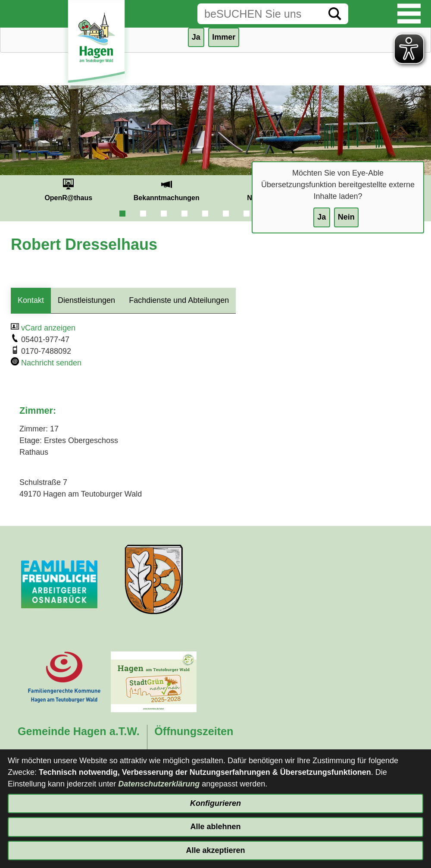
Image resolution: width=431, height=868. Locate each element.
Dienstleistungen (86, 300)
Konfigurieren (215, 803)
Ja (322, 217)
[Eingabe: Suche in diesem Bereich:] (259, 14)
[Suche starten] (335, 14)
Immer (224, 37)
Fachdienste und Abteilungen (179, 300)
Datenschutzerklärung (159, 784)
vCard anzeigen (48, 328)
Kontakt (31, 300)
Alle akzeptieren (215, 850)
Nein (346, 217)
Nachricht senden (51, 363)
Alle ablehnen (215, 827)
